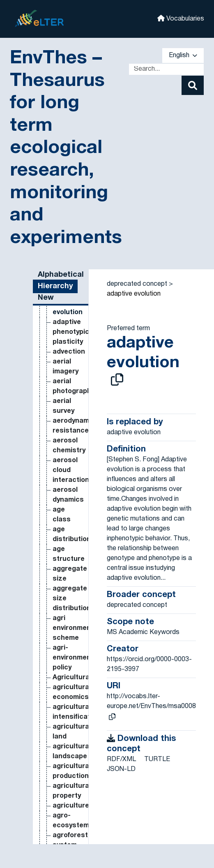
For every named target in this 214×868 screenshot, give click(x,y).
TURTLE (157, 759)
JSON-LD (121, 769)
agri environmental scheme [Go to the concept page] (76, 628)
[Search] (193, 85)
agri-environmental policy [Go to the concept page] (76, 658)
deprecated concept (137, 284)
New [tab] (46, 298)
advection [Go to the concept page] (69, 352)
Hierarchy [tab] (55, 286)
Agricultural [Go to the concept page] (72, 678)
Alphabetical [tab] (61, 275)
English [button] (183, 56)
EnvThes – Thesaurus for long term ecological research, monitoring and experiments (66, 148)
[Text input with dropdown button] (166, 69)
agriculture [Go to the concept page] (71, 806)
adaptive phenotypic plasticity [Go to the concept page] (71, 332)
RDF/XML (121, 759)
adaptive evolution (134, 294)
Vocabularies (181, 18)
